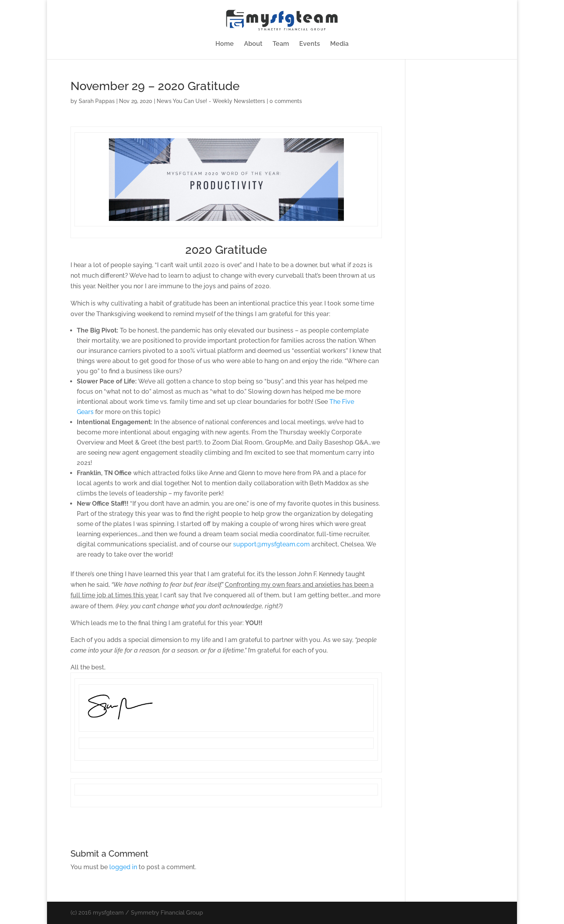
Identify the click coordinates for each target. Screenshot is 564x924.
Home (225, 44)
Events (310, 44)
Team (281, 44)
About (253, 44)
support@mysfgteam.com (271, 544)
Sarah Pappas (97, 101)
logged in (123, 867)
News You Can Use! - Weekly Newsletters (211, 101)
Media (339, 44)
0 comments (286, 101)
